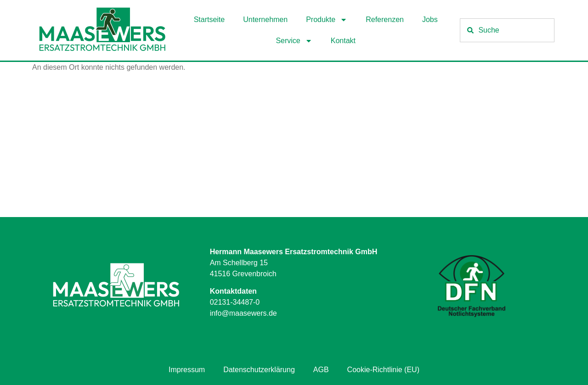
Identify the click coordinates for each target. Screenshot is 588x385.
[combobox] (507, 30)
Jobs (430, 20)
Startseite (209, 20)
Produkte (327, 20)
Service (294, 41)
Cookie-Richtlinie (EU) (383, 370)
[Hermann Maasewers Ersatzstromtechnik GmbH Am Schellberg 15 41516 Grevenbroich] (294, 148)
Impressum (187, 370)
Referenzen (385, 20)
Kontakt (343, 41)
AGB (321, 370)
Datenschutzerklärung (259, 370)
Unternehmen (265, 20)
